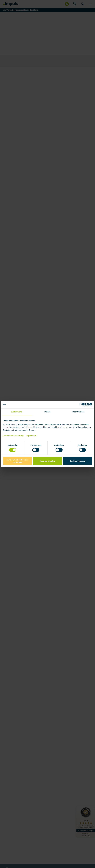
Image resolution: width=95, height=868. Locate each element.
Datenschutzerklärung (13, 435)
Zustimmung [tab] (17, 412)
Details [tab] (47, 412)
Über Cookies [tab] (79, 412)
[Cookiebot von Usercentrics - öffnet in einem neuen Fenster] (81, 405)
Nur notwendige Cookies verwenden (17, 461)
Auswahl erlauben (47, 461)
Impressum (31, 435)
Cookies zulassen (78, 461)
